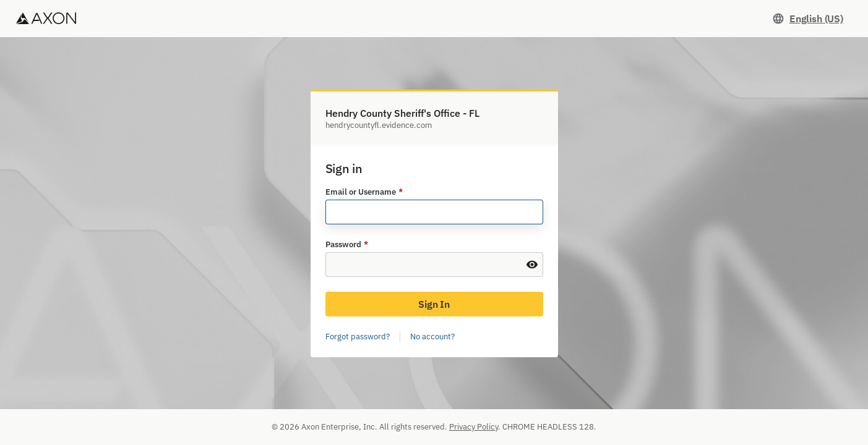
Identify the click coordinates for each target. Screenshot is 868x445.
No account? (432, 337)
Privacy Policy (474, 427)
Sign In (434, 304)
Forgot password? (358, 337)
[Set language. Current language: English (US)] (808, 19)
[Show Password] (532, 265)
